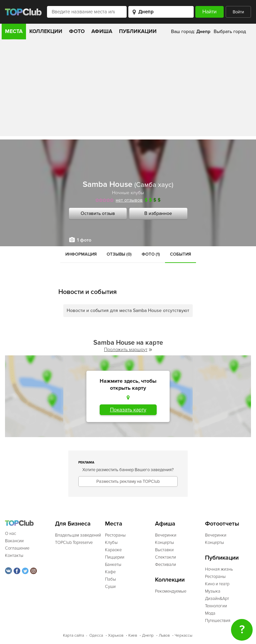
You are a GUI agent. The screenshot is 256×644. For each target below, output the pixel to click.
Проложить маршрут (128, 350)
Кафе (110, 572)
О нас (10, 534)
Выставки (164, 550)
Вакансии (14, 541)
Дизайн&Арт (217, 599)
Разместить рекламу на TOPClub (128, 481)
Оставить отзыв (98, 213)
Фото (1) (151, 254)
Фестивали (165, 565)
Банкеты (113, 565)
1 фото (84, 240)
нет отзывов (129, 200)
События (180, 254)
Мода (210, 613)
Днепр (148, 635)
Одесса (96, 635)
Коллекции (46, 31)
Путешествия (218, 621)
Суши (110, 587)
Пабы (110, 579)
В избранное (158, 213)
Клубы (111, 543)
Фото (77, 31)
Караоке (113, 550)
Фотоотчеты (222, 524)
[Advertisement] (128, 89)
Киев (133, 635)
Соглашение (17, 548)
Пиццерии (115, 557)
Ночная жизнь (219, 569)
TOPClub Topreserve (74, 543)
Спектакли (165, 557)
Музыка (213, 591)
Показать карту (128, 410)
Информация (81, 254)
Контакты (14, 556)
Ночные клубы (128, 193)
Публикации (138, 31)
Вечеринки (166, 535)
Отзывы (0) (119, 254)
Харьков (116, 635)
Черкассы (183, 635)
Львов (164, 635)
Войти (238, 12)
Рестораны (115, 535)
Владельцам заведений (78, 535)
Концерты (164, 543)
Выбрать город (230, 32)
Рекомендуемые (171, 591)
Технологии (216, 606)
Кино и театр (217, 584)
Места (14, 31)
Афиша (102, 31)
